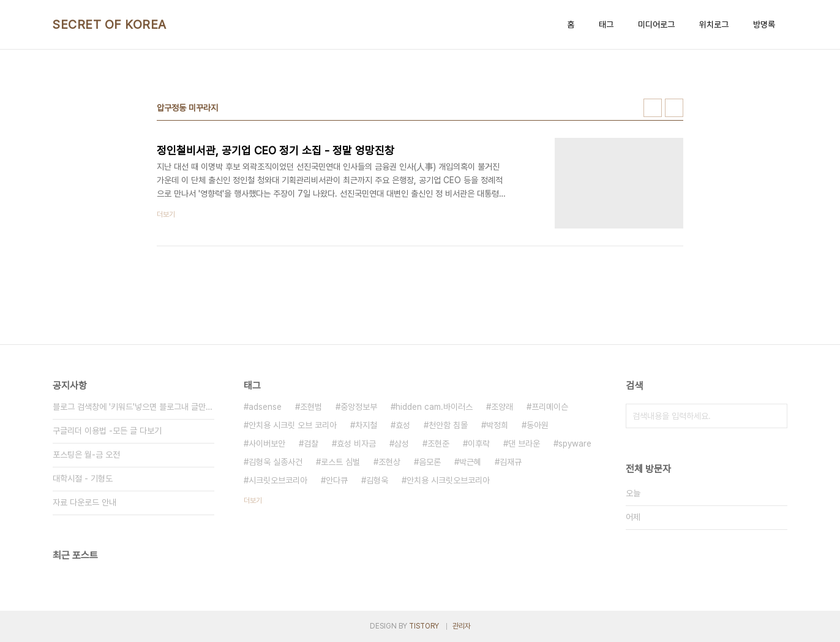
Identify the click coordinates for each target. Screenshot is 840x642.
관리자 (462, 626)
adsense (265, 407)
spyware (575, 444)
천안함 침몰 (448, 425)
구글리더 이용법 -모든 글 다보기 (107, 431)
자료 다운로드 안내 (84, 502)
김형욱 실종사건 (276, 462)
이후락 (479, 444)
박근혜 (470, 462)
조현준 (438, 444)
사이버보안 (267, 444)
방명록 (764, 25)
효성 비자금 (356, 444)
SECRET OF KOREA (110, 25)
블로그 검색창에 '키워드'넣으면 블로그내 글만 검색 (133, 407)
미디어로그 (656, 25)
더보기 (253, 500)
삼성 (402, 444)
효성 (403, 425)
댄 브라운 (524, 444)
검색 (775, 416)
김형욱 (377, 480)
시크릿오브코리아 (278, 480)
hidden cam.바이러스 (434, 407)
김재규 (511, 462)
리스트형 (674, 108)
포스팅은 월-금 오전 (86, 455)
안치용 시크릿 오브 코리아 (293, 425)
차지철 (366, 425)
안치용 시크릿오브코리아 (448, 480)
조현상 (389, 462)
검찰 (311, 444)
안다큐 (337, 480)
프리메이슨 (550, 407)
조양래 (502, 407)
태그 (606, 25)
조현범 (311, 407)
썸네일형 (653, 108)
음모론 (430, 462)
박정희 (497, 425)
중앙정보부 (359, 407)
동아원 (538, 425)
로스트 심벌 (340, 462)
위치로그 (714, 25)
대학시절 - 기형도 (83, 478)
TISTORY (424, 626)
